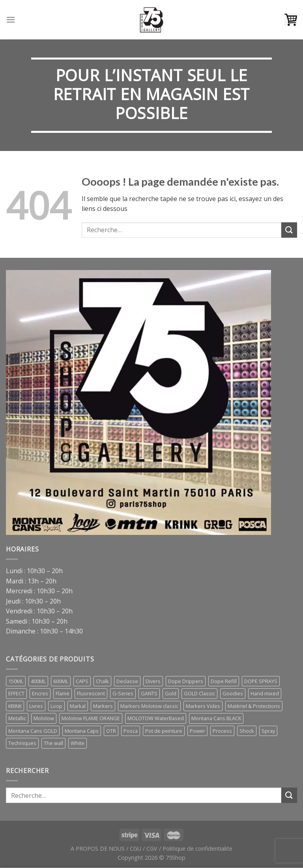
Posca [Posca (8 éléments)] (131, 731)
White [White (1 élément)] (78, 743)
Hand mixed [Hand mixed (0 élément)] (265, 693)
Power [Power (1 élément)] (197, 731)
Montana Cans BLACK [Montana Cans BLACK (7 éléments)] (216, 718)
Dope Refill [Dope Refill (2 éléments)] (224, 681)
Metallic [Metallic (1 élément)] (17, 718)
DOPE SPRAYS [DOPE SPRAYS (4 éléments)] (261, 681)
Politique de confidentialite (197, 848)
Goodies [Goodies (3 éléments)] (233, 693)
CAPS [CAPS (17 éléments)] (82, 681)
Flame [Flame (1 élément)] (63, 693)
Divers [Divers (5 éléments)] (153, 681)
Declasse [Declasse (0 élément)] (127, 681)
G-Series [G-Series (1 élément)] (123, 693)
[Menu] (11, 20)
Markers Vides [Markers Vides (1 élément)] (203, 706)
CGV (152, 848)
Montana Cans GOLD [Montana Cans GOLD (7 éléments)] (33, 731)
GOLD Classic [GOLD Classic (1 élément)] (199, 693)
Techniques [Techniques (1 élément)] (22, 743)
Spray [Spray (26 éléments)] (268, 731)
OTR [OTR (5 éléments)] (111, 731)
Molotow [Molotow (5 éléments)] (44, 718)
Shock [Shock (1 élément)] (247, 731)
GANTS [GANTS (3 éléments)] (149, 693)
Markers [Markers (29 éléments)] (103, 706)
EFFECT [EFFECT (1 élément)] (16, 693)
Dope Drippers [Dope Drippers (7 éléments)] (186, 681)
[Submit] (289, 230)
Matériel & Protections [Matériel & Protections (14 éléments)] (254, 706)
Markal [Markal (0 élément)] (78, 706)
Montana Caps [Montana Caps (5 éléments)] (82, 731)
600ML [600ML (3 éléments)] (61, 681)
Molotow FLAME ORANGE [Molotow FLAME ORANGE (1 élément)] (91, 718)
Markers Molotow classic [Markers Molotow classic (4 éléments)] (149, 706)
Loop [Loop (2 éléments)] (56, 706)
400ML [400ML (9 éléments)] (38, 681)
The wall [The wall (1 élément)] (53, 743)
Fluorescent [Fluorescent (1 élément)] (91, 693)
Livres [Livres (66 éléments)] (36, 706)
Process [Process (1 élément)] (222, 731)
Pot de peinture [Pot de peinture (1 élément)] (164, 731)
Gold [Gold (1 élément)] (171, 693)
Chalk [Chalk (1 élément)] (102, 681)
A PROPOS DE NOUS (98, 848)
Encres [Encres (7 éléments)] (40, 693)
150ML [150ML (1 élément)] (16, 681)
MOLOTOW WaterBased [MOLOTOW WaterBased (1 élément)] (156, 718)
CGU (136, 848)
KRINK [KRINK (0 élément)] (15, 706)
